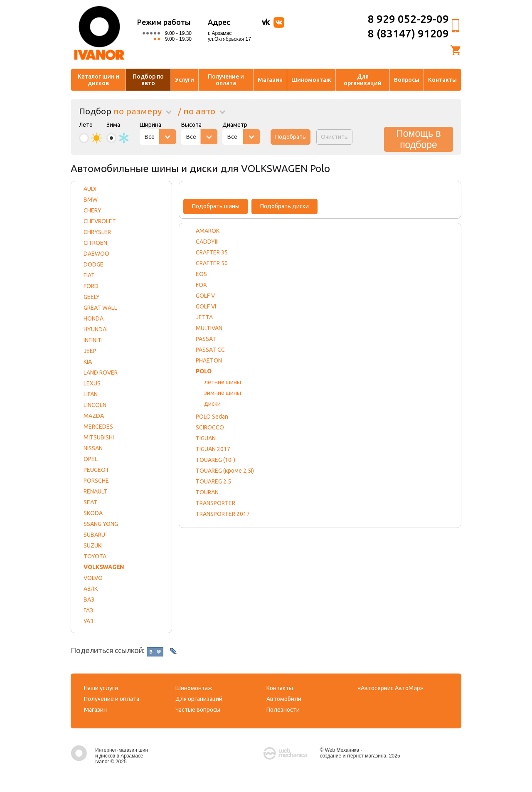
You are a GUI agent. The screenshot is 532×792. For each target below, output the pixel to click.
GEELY (92, 297)
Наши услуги (101, 688)
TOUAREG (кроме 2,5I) (225, 471)
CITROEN (95, 243)
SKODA (93, 513)
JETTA (204, 317)
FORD (91, 286)
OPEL (91, 459)
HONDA (94, 318)
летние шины (223, 382)
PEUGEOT (96, 470)
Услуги (185, 80)
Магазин (270, 80)
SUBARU (94, 535)
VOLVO (93, 578)
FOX (201, 285)
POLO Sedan (212, 417)
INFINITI (93, 340)
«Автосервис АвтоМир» (390, 688)
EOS (201, 274)
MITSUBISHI (99, 437)
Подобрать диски (284, 206)
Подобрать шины (216, 206)
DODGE (94, 264)
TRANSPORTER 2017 (223, 514)
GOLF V (205, 296)
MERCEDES (98, 427)
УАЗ (89, 621)
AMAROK (208, 231)
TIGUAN (206, 438)
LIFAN (91, 394)
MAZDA (94, 416)
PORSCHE (96, 481)
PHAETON (209, 360)
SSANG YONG (101, 524)
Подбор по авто (148, 80)
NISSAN (93, 448)
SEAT (90, 502)
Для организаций (363, 80)
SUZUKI (93, 545)
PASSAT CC (210, 350)
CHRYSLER (97, 232)
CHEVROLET (100, 221)
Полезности (283, 710)
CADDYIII (207, 242)
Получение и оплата (226, 80)
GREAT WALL (100, 308)
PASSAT (206, 339)
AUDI (90, 189)
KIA (88, 362)
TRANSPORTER (216, 503)
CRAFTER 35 (212, 252)
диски (212, 404)
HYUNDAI (96, 329)
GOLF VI (206, 306)
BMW (91, 200)
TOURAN (207, 492)
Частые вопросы (198, 710)
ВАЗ (89, 600)
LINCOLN (95, 405)
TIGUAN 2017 (213, 449)
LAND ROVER (101, 373)
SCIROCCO (210, 427)
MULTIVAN (209, 328)
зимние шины (223, 393)
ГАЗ (88, 610)
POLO (204, 371)
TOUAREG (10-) (216, 460)
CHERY (92, 210)
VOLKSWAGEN (104, 567)
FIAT (89, 275)
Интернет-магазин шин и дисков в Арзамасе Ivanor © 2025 (109, 756)
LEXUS (92, 383)
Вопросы (407, 80)
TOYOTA (95, 556)
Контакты (442, 80)
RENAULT (95, 491)
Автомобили (284, 699)
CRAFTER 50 (212, 263)
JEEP (90, 351)
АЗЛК (91, 589)
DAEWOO (96, 254)
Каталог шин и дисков (99, 80)
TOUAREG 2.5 (213, 481)
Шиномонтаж (311, 80)
